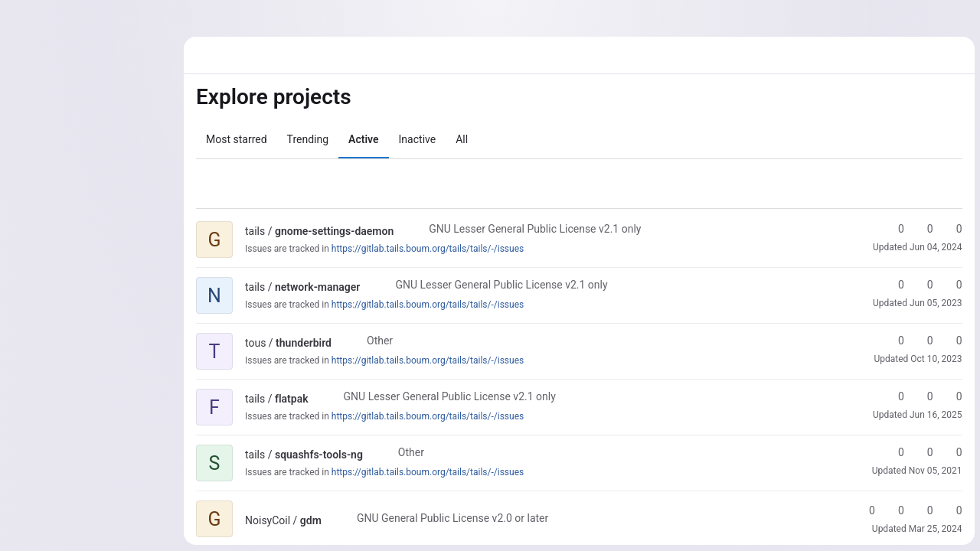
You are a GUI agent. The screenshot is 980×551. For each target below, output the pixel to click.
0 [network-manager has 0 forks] (923, 285)
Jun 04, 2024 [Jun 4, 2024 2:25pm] (935, 247)
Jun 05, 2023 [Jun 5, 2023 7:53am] (935, 303)
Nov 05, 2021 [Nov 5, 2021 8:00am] (935, 471)
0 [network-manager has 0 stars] (893, 285)
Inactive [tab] (418, 139)
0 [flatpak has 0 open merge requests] (952, 396)
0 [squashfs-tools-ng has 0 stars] (893, 452)
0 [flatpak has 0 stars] (893, 396)
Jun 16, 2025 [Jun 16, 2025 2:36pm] (935, 415)
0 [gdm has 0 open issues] (952, 510)
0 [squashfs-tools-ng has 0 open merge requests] (952, 452)
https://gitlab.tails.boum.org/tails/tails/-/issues (428, 249)
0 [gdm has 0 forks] (893, 510)
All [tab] (462, 139)
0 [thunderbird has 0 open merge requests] (952, 341)
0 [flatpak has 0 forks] (923, 396)
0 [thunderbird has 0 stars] (893, 341)
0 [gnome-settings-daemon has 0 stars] (893, 229)
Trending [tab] (308, 139)
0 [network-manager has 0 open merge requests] (952, 285)
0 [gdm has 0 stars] (864, 510)
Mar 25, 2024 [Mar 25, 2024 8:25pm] (935, 529)
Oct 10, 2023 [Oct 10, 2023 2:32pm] (936, 359)
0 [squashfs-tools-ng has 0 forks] (923, 452)
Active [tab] (363, 139)
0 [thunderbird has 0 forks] (923, 341)
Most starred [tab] (237, 139)
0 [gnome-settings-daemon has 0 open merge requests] (952, 229)
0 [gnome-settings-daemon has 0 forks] (923, 229)
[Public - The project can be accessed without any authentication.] (406, 231)
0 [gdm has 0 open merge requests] (923, 510)
